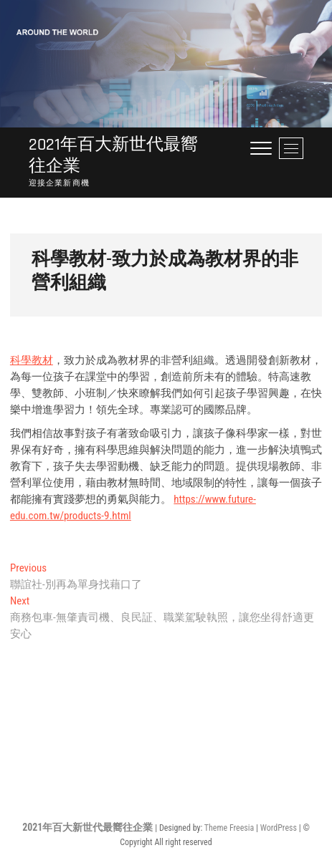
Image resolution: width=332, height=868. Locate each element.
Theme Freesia (229, 828)
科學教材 (32, 360)
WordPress (279, 828)
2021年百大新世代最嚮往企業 (113, 155)
